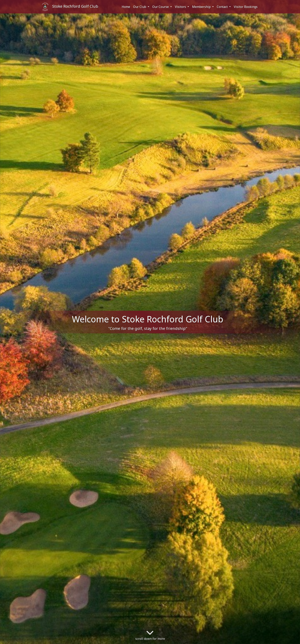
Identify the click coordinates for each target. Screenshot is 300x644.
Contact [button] (223, 7)
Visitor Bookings (246, 7)
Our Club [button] (140, 7)
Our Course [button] (161, 7)
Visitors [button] (181, 7)
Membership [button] (202, 7)
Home (126, 7)
